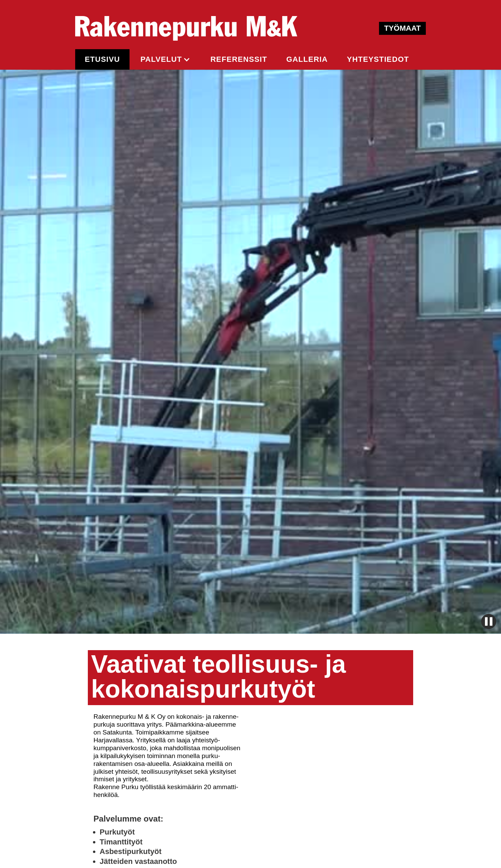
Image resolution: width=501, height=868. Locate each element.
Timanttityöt (121, 842)
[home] (186, 28)
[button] (165, 59)
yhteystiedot (378, 59)
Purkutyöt (117, 832)
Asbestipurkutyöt (131, 851)
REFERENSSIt (239, 59)
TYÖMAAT (402, 28)
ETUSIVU (102, 59)
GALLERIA (307, 59)
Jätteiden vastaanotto (138, 861)
